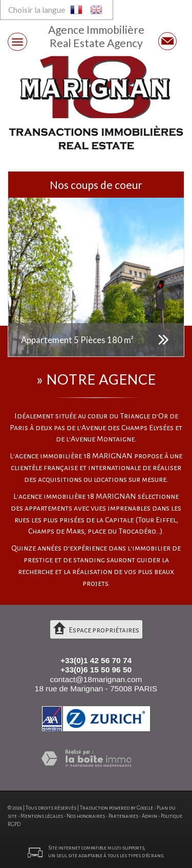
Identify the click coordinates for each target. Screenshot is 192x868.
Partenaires (123, 816)
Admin (150, 816)
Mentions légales (42, 816)
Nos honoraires (86, 816)
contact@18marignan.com (96, 679)
